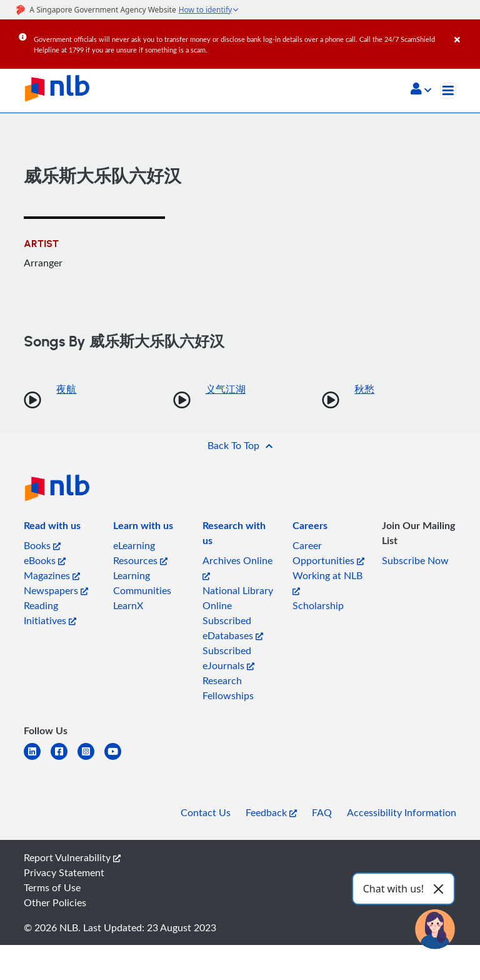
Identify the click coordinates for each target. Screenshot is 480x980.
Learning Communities (142, 583)
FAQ (322, 812)
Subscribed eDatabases (233, 628)
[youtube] (118, 759)
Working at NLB (327, 582)
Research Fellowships (228, 688)
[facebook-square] (64, 759)
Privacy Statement (64, 872)
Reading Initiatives (50, 613)
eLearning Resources (140, 553)
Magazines (52, 575)
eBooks (45, 560)
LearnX (128, 605)
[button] (421, 90)
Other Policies (55, 902)
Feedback (271, 812)
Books (42, 545)
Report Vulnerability (72, 857)
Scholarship (318, 605)
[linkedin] (37, 759)
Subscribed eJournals (228, 658)
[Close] (465, 31)
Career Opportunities (328, 553)
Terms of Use (52, 887)
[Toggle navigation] (448, 91)
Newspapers (56, 590)
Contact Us (206, 812)
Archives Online (237, 567)
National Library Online (238, 598)
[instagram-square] (91, 759)
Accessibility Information (402, 812)
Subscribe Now (415, 560)
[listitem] (52, 528)
